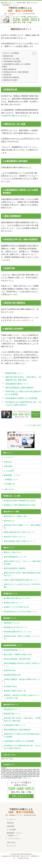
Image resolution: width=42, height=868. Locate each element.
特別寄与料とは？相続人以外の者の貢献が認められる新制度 (22, 735)
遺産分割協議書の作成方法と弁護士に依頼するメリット (22, 665)
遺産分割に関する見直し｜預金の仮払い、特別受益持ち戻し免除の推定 (22, 719)
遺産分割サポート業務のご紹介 (16, 516)
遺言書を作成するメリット (14, 603)
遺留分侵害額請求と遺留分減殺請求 (19, 388)
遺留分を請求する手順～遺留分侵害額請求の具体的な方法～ (22, 574)
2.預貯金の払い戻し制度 (11, 59)
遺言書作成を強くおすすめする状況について (21, 612)
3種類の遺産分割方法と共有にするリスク (19, 532)
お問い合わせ (9, 489)
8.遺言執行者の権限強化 (11, 77)
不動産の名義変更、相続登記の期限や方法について (22, 681)
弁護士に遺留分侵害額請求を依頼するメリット (21, 580)
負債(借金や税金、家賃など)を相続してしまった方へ (22, 637)
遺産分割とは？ (10, 521)
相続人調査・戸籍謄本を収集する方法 (18, 654)
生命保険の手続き (10, 686)
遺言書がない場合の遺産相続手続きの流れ (20, 505)
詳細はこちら (27, 778)
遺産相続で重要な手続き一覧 (15, 691)
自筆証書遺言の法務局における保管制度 (21, 398)
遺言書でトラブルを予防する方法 (16, 607)
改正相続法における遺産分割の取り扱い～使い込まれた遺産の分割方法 (22, 747)
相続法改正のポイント (12, 709)
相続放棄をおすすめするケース (16, 627)
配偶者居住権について (14, 373)
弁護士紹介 (8, 462)
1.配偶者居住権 (8, 56)
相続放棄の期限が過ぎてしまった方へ (18, 632)
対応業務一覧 (10, 484)
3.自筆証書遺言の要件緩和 (12, 61)
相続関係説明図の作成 (12, 675)
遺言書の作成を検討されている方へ (17, 598)
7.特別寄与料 (7, 75)
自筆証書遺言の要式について (17, 384)
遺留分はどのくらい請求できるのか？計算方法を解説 (22, 586)
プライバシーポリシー (14, 839)
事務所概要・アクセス (12, 475)
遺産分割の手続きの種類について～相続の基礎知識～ (22, 526)
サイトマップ (11, 846)
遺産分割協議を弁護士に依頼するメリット (20, 541)
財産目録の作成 (10, 670)
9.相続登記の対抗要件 (10, 80)
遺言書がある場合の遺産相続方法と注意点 (20, 501)
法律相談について (12, 480)
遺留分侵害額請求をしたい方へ (16, 557)
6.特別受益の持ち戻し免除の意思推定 (15, 72)
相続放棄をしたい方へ (12, 623)
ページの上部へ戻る (33, 425)
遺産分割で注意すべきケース (15, 537)
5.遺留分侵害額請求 (9, 69)
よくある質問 (9, 471)
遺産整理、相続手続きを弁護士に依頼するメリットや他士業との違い (22, 697)
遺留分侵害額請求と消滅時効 (15, 568)
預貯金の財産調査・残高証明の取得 (17, 659)
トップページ (9, 457)
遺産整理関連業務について (14, 650)
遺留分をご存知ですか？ (13, 552)
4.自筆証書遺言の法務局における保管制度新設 (16, 65)
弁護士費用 (8, 466)
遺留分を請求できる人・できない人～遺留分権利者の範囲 (22, 563)
